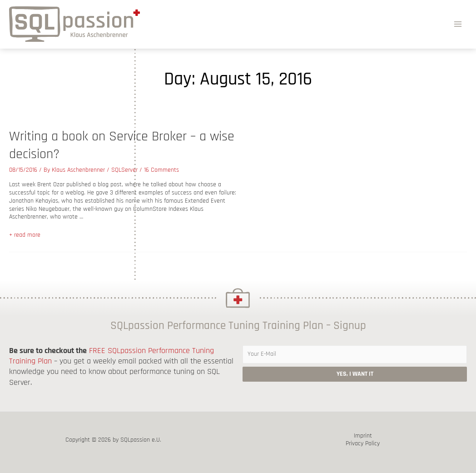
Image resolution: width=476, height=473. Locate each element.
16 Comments (161, 170)
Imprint (363, 436)
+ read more (25, 235)
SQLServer (124, 170)
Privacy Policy (363, 444)
